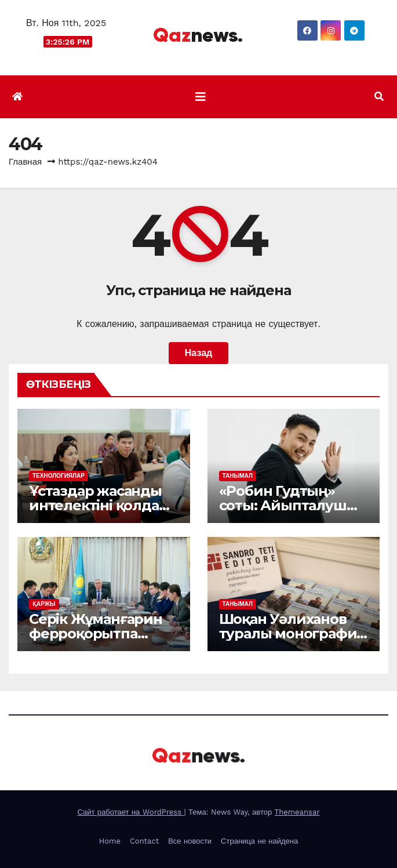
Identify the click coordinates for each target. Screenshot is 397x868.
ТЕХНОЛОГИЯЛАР (59, 476)
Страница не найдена (259, 841)
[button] (379, 97)
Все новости (190, 841)
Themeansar (297, 812)
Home (110, 841)
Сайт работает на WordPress (130, 812)
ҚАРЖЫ (44, 604)
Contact (144, 841)
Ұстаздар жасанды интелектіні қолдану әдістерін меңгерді (102, 505)
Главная (25, 162)
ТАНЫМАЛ (238, 476)
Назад (199, 353)
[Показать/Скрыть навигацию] (201, 97)
